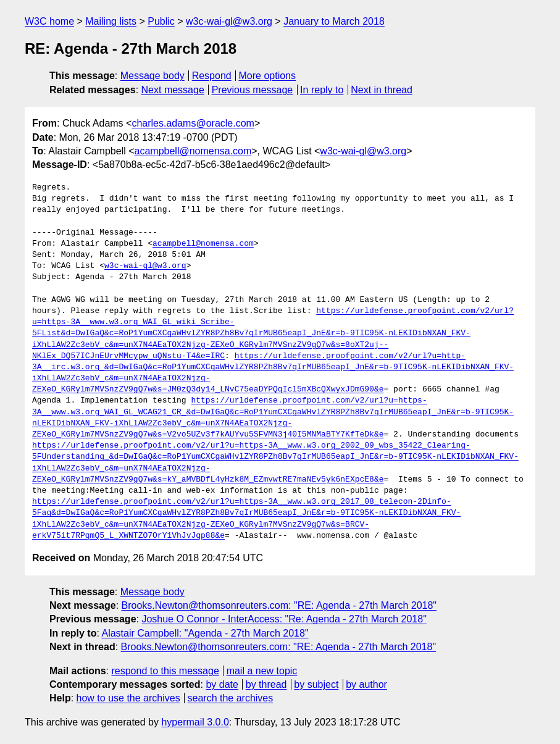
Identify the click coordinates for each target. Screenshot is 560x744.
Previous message (253, 90)
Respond (212, 76)
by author (366, 684)
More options (268, 76)
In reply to (322, 90)
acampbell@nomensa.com (193, 151)
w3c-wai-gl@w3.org (229, 21)
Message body (153, 76)
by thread (266, 684)
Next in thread (382, 90)
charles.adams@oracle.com (193, 123)
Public (161, 21)
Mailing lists (111, 21)
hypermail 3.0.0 (195, 722)
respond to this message (165, 671)
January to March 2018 (334, 21)
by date (222, 684)
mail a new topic (262, 671)
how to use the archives (128, 698)
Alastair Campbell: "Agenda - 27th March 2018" (205, 633)
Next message (173, 90)
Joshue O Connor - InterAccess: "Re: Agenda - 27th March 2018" (284, 619)
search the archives (231, 698)
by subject (316, 684)
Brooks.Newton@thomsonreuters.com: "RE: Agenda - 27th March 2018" (279, 605)
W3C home (49, 21)
